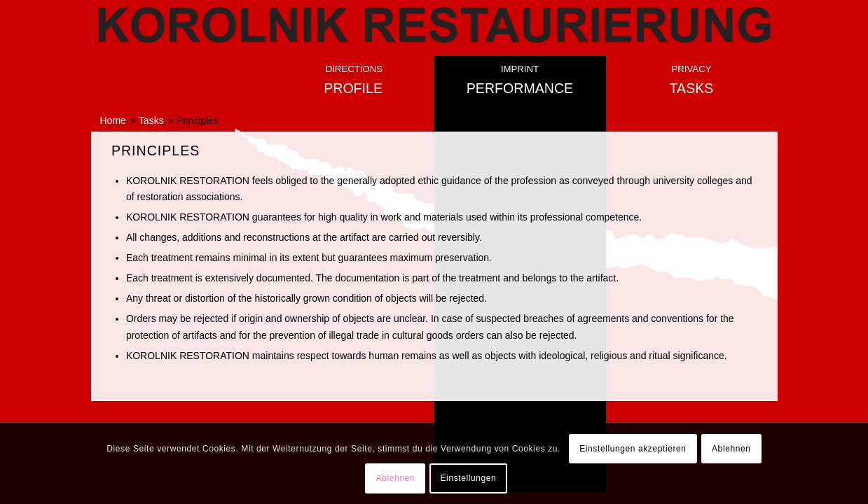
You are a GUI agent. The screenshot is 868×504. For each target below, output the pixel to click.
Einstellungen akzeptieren (633, 449)
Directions (354, 69)
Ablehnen (731, 449)
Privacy (692, 69)
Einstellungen (469, 478)
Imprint (520, 69)
